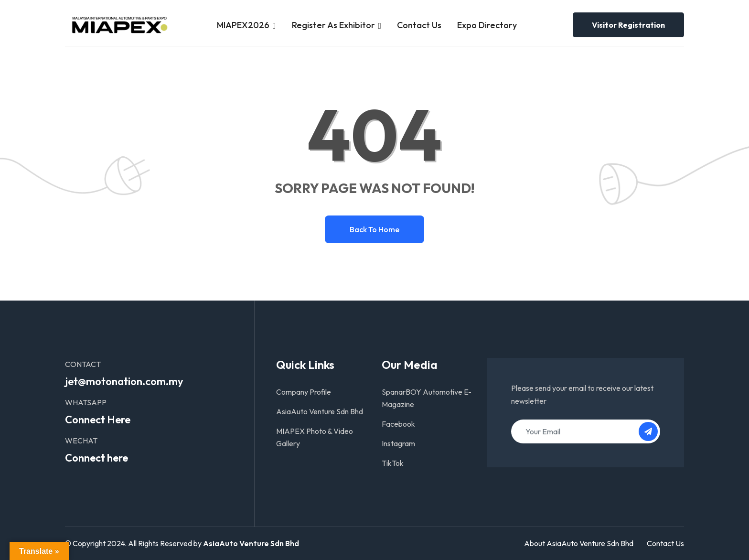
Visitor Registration (628, 25)
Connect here (96, 458)
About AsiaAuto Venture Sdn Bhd (579, 543)
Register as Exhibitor (333, 25)
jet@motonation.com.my (124, 381)
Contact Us (419, 25)
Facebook (398, 424)
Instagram (398, 443)
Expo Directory (487, 25)
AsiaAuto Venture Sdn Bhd (320, 411)
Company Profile (304, 392)
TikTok (393, 463)
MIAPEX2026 (243, 25)
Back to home (374, 229)
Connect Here (98, 420)
